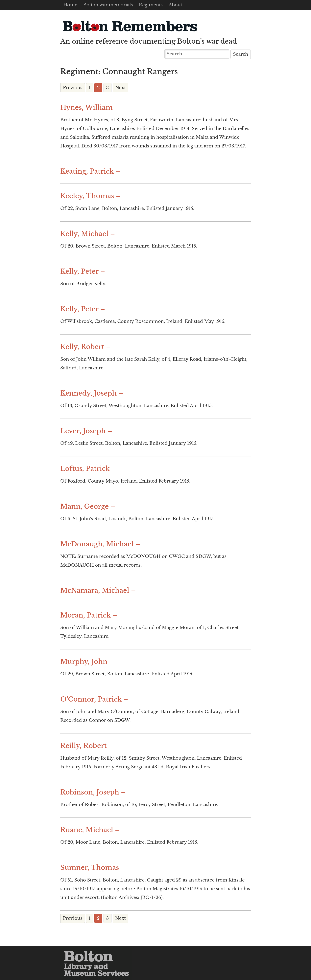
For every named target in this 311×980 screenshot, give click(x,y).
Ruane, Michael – (90, 830)
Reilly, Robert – (87, 746)
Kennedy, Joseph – (92, 393)
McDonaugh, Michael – (100, 544)
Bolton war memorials (108, 5)
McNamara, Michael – (98, 590)
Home (70, 5)
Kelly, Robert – (86, 347)
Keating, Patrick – (90, 171)
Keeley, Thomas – (90, 196)
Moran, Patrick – (89, 615)
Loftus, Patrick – (88, 469)
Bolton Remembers (130, 26)
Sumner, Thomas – (93, 868)
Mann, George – (88, 506)
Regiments (151, 5)
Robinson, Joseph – (93, 792)
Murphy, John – (87, 662)
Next (120, 88)
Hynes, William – (90, 108)
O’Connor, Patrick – (94, 699)
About (175, 5)
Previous (73, 88)
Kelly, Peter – (83, 271)
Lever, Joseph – (86, 431)
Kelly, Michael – (88, 234)
